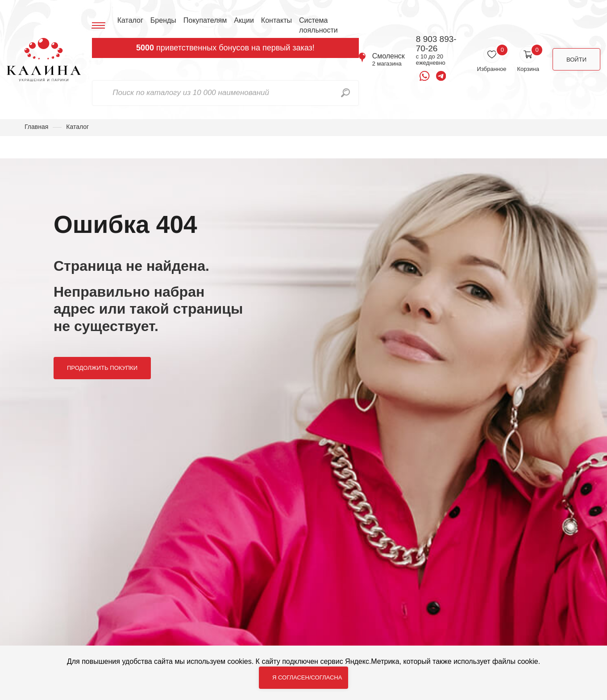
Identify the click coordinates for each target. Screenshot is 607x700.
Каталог (130, 20)
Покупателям (205, 20)
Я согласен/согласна (307, 677)
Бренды (163, 20)
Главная (36, 127)
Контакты (276, 20)
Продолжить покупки (102, 368)
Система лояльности (318, 25)
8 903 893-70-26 (436, 44)
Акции (244, 20)
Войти (576, 60)
